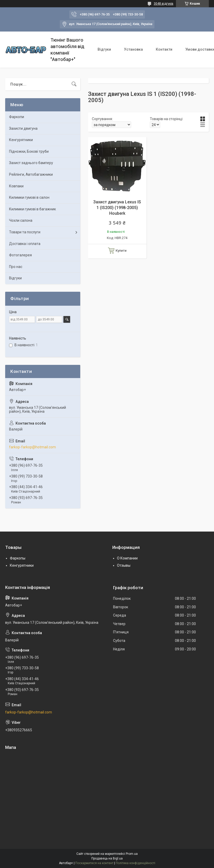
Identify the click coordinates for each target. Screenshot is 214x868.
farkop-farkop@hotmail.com (32, 447)
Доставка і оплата (25, 244)
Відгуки (104, 49)
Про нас (16, 267)
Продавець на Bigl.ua (107, 858)
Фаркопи (17, 117)
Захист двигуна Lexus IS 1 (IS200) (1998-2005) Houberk (117, 208)
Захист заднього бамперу (31, 163)
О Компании (127, 558)
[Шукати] (74, 84)
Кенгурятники (21, 140)
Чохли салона (21, 220)
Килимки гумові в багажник (32, 209)
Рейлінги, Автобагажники (31, 174)
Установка (133, 49)
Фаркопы (18, 558)
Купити (121, 251)
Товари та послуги (25, 232)
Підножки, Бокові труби (29, 151)
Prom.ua (132, 854)
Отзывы (124, 565)
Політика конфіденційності (135, 863)
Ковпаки (16, 186)
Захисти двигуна (23, 128)
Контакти (164, 49)
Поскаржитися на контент (94, 863)
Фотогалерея (20, 255)
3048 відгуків (164, 4)
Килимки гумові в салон (29, 197)
